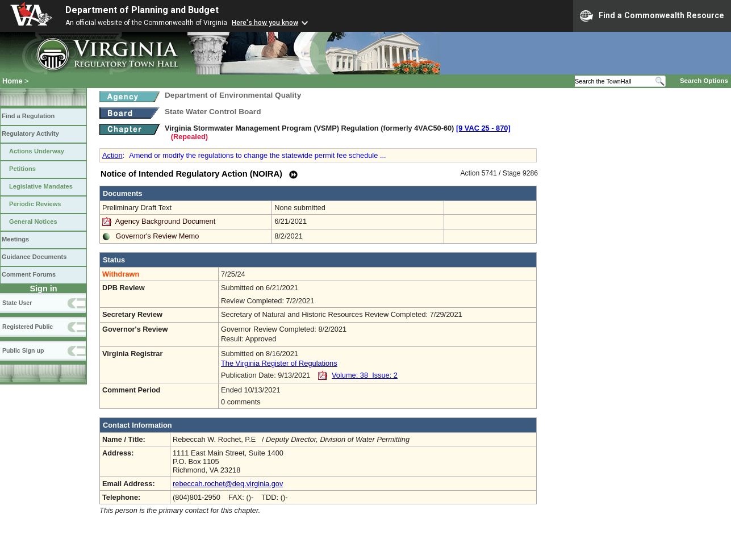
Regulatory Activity (30, 133)
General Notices (33, 222)
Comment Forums (29, 274)
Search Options (704, 81)
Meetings (15, 239)
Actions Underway (37, 151)
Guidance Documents (34, 257)
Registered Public (28, 327)
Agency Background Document (165, 221)
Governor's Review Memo (158, 236)
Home (12, 81)
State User (17, 303)
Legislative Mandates (41, 186)
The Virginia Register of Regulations (279, 363)
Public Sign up (23, 350)
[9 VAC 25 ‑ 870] (483, 128)
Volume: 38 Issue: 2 (365, 375)
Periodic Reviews (35, 204)
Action (112, 155)
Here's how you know (265, 23)
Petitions (22, 169)
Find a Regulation (28, 116)
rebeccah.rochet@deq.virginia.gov (228, 484)
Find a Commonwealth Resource (652, 16)
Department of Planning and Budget (142, 10)
